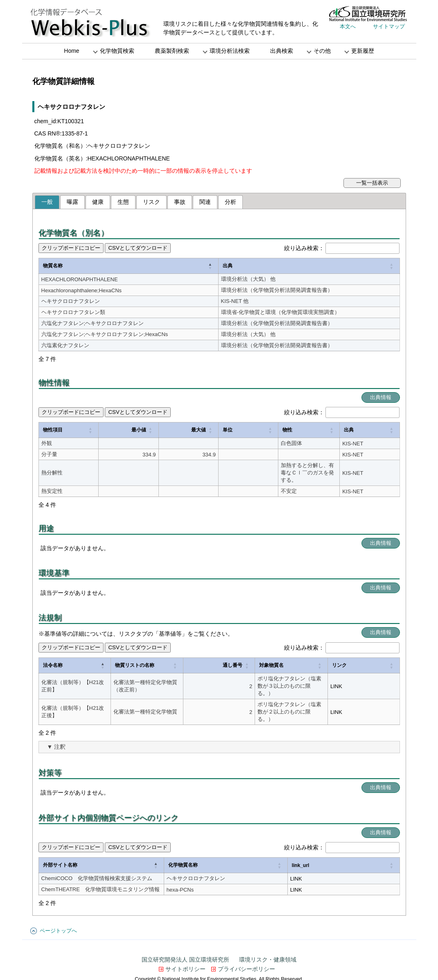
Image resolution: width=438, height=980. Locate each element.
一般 (47, 202)
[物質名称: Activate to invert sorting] (112, 266)
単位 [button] (176, 430)
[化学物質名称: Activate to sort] (292, 843)
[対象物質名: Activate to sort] (305, 654)
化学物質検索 (117, 51)
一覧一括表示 (372, 183)
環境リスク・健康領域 (268, 937)
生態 (123, 202)
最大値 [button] (147, 430)
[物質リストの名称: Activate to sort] (161, 654)
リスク (151, 202)
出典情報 (381, 397)
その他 (322, 51)
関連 (205, 202)
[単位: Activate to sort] (184, 430)
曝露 (72, 202)
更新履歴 (363, 51)
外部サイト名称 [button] (60, 842)
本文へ (348, 26)
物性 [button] (210, 430)
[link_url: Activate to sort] (372, 843)
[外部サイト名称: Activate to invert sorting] (139, 843)
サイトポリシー (185, 946)
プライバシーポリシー (246, 946)
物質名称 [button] (53, 266)
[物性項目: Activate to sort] (62, 430)
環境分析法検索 (230, 51)
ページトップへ (58, 908)
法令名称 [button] (53, 654)
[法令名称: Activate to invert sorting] (78, 654)
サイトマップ (389, 26)
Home (71, 51)
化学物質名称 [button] (259, 842)
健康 (98, 202)
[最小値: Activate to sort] (106, 430)
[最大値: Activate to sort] (146, 430)
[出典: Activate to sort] (293, 266)
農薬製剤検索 (172, 51)
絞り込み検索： (304, 248)
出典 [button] (195, 266)
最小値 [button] (106, 430)
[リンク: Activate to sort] (384, 654)
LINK (378, 675)
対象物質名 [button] (258, 654)
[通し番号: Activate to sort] (224, 654)
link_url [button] (357, 843)
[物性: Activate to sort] (283, 430)
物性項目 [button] (53, 430)
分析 (230, 202)
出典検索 (282, 51)
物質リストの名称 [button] (141, 654)
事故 (180, 202)
